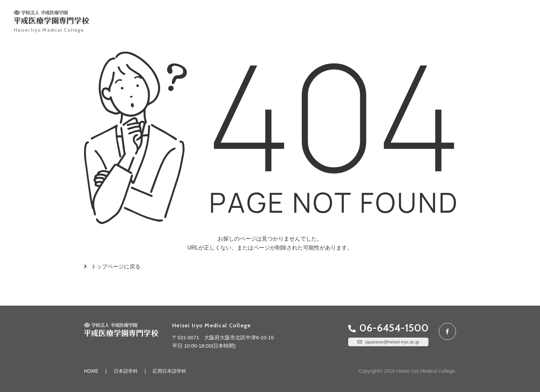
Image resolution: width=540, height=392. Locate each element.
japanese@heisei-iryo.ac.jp (392, 342)
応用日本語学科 (169, 371)
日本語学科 (126, 371)
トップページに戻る (116, 267)
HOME (91, 371)
